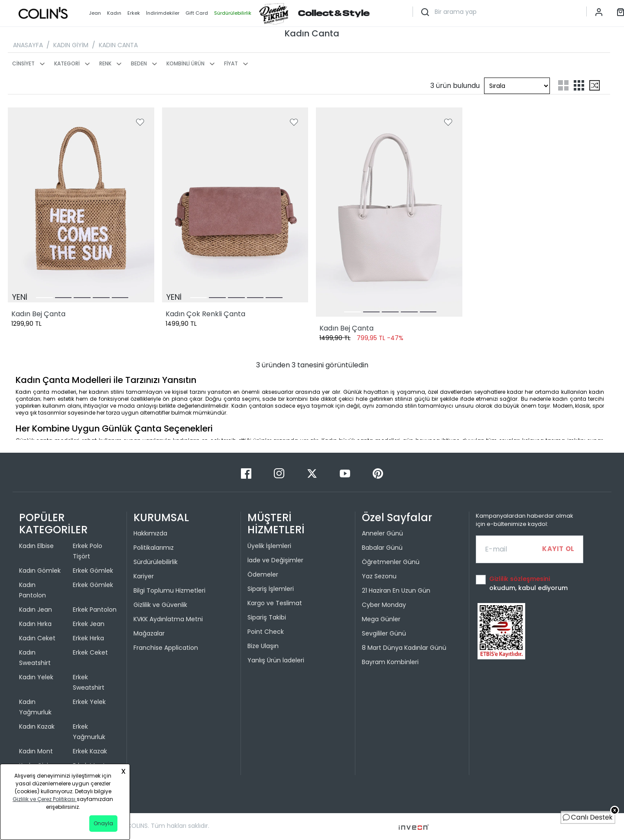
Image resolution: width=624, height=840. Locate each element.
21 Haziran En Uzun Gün (396, 590)
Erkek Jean (89, 624)
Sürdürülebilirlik (156, 562)
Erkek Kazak (90, 751)
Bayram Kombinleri (390, 662)
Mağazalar (149, 633)
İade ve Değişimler (275, 560)
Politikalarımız (154, 548)
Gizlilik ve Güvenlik (160, 605)
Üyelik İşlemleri (269, 546)
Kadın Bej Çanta (38, 314)
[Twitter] (313, 473)
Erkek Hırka (88, 638)
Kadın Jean (36, 610)
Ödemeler (263, 574)
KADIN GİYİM (71, 45)
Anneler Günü (382, 533)
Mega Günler (381, 619)
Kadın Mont (36, 751)
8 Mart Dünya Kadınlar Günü (404, 648)
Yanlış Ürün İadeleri (276, 660)
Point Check (266, 632)
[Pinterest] (378, 473)
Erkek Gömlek (93, 571)
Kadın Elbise (36, 546)
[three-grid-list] (579, 85)
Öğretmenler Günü (391, 562)
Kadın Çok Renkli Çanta (205, 314)
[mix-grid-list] (595, 85)
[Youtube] (346, 473)
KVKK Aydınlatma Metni (168, 619)
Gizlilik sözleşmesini (520, 579)
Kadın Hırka (35, 624)
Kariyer (144, 576)
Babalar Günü (382, 548)
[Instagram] (280, 473)
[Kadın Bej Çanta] (81, 205)
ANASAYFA (28, 45)
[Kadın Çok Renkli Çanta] (235, 205)
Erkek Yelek (89, 702)
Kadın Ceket (37, 638)
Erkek (134, 13)
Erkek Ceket (90, 652)
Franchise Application (166, 648)
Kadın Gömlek (40, 571)
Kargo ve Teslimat (275, 603)
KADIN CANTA (118, 45)
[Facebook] (247, 473)
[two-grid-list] (563, 85)
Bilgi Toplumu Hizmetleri (169, 590)
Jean (95, 13)
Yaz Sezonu (379, 576)
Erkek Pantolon (95, 610)
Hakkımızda (150, 533)
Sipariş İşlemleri (271, 589)
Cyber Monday (384, 605)
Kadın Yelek (36, 677)
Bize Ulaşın (263, 646)
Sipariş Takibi (267, 617)
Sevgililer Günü (384, 633)
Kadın (114, 13)
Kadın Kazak (37, 726)
